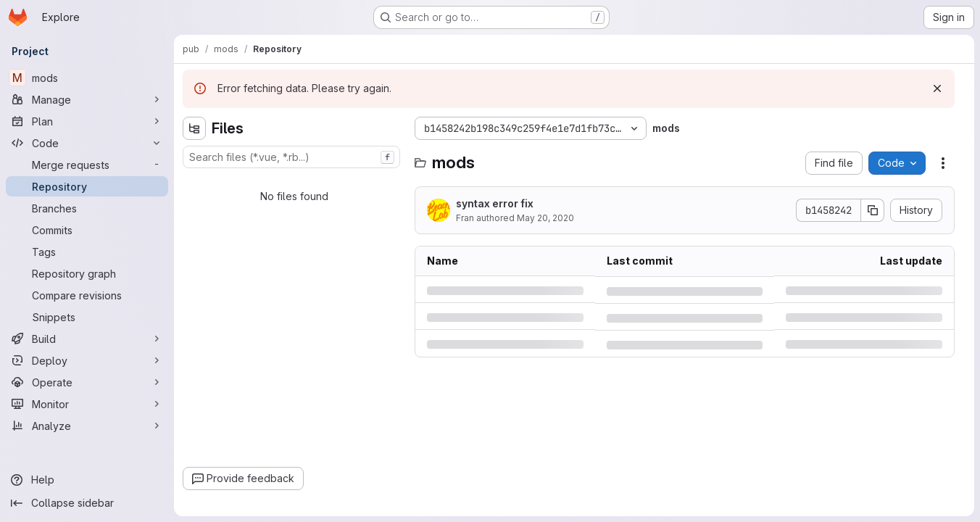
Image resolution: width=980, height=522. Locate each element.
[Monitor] (87, 404)
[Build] (87, 339)
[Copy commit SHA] (873, 210)
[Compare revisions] (87, 295)
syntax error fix (495, 203)
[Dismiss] (937, 88)
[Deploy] (87, 360)
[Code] (87, 143)
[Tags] (87, 252)
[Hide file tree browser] (194, 128)
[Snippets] (87, 317)
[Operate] (87, 382)
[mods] (87, 78)
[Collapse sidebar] (87, 503)
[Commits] (87, 230)
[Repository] (87, 186)
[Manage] (87, 99)
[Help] (87, 480)
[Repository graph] (87, 273)
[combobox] (291, 157)
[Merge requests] (87, 165)
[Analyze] (87, 426)
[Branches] (87, 208)
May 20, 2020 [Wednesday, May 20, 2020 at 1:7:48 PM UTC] (545, 218)
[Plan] (87, 121)
